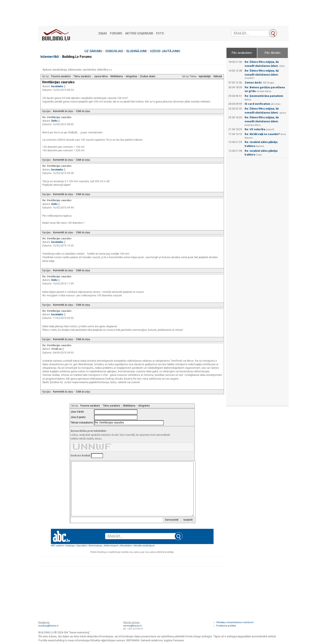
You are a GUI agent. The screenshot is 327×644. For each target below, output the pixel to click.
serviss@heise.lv (133, 626)
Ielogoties (131, 76)
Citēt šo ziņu (83, 111)
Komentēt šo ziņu (63, 111)
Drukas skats (148, 76)
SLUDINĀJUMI (136, 51)
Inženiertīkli (50, 57)
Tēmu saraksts (82, 76)
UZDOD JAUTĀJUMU (165, 51)
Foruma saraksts (61, 76)
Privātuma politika (226, 626)
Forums (116, 33)
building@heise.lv (48, 626)
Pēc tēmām (273, 53)
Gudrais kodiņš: (81, 455)
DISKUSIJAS (114, 51)
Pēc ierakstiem (242, 53)
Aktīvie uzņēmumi (139, 33)
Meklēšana (117, 76)
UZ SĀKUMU (93, 51)
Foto (160, 33)
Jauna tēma (101, 76)
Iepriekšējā (205, 76)
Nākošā (218, 76)
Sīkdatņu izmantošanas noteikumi (235, 622)
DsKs (55, 121)
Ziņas (103, 33)
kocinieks (58, 86)
